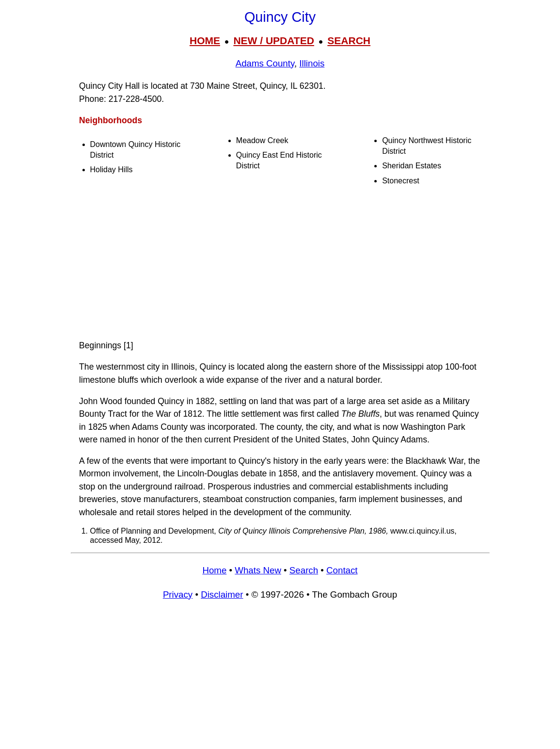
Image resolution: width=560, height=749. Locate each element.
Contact (342, 570)
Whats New (258, 570)
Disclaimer (222, 594)
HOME (205, 41)
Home (214, 570)
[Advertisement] (280, 263)
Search (304, 570)
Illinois (312, 63)
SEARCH (349, 41)
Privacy (178, 594)
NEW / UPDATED (273, 41)
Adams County (265, 63)
